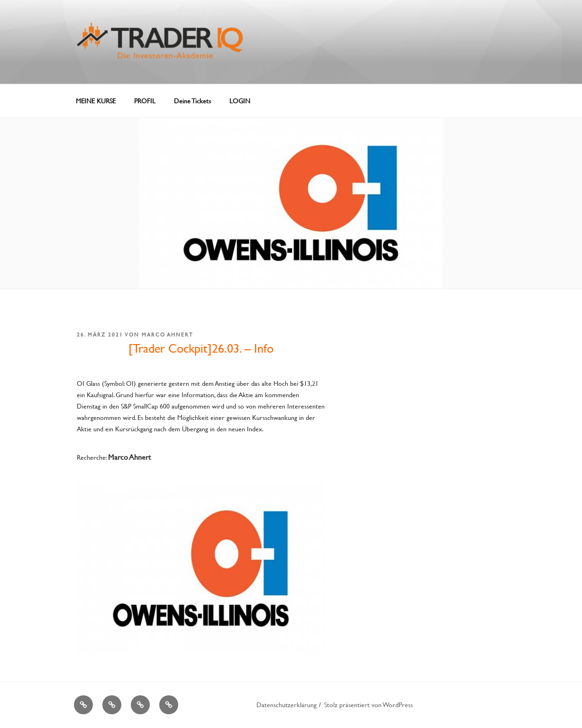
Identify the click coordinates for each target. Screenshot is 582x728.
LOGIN (240, 101)
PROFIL (145, 101)
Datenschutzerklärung (286, 705)
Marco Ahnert (168, 335)
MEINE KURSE (96, 101)
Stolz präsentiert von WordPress (368, 705)
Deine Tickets (192, 101)
